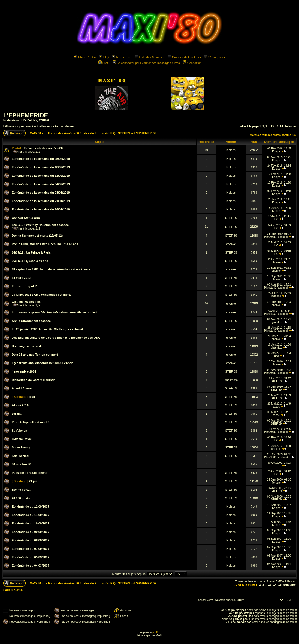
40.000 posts (21, 498)
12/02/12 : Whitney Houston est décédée (40, 225)
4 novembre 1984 (24, 371)
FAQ (104, 57)
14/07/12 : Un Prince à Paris (31, 252)
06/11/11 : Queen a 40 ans (30, 261)
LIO (24, 120)
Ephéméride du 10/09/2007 (31, 523)
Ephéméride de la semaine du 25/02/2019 (41, 159)
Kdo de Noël (20, 456)
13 (272, 126)
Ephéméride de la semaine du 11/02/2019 (41, 176)
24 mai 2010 (20, 405)
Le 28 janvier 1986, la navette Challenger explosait (47, 329)
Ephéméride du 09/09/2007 (31, 532)
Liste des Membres (150, 57)
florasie (276, 483)
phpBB (156, 632)
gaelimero (231, 380)
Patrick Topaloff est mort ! (30, 422)
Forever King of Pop (26, 286)
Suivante (290, 126)
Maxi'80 (159, 635)
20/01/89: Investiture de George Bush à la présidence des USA (56, 338)
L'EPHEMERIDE (26, 115)
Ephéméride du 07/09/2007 (31, 549)
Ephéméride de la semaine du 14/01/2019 (41, 209)
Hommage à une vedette (29, 346)
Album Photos (85, 57)
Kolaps (231, 150)
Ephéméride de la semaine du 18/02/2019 (41, 167)
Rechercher (122, 57)
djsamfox (276, 322)
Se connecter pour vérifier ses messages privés (146, 63)
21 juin (34, 481)
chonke (231, 244)
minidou (276, 296)
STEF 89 (44, 120)
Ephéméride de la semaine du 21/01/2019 (41, 201)
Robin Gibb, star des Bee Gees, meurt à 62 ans (45, 244)
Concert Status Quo (26, 218)
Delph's (32, 120)
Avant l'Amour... (23, 388)
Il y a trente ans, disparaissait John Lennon (43, 363)
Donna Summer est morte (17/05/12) (37, 236)
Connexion (192, 63)
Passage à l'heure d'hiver (30, 473)
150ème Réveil (22, 439)
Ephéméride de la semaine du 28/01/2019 (41, 193)
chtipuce (276, 449)
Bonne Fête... (21, 490)
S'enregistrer (215, 57)
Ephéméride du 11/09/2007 (31, 515)
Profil (104, 63)
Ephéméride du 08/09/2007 (31, 540)
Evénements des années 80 (43, 148)
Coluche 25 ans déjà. (27, 302)
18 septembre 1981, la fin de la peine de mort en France (51, 269)
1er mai (17, 414)
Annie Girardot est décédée (31, 321)
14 (277, 126)
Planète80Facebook (276, 237)
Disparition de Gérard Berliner (33, 380)
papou (276, 407)
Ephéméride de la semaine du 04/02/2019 (41, 184)
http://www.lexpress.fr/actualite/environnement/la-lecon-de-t (54, 312)
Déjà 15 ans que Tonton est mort (35, 355)
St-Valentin (19, 431)
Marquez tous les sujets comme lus (273, 135)
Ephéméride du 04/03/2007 (31, 566)
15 (281, 126)
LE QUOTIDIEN (119, 133)
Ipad (32, 397)
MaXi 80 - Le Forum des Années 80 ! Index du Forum (67, 133)
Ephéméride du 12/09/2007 (31, 506)
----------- (231, 464)
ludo (276, 356)
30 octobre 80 (21, 464)
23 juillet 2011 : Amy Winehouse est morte (42, 295)
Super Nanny (21, 447)
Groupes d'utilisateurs (184, 57)
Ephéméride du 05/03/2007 (31, 557)
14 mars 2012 (21, 278)
